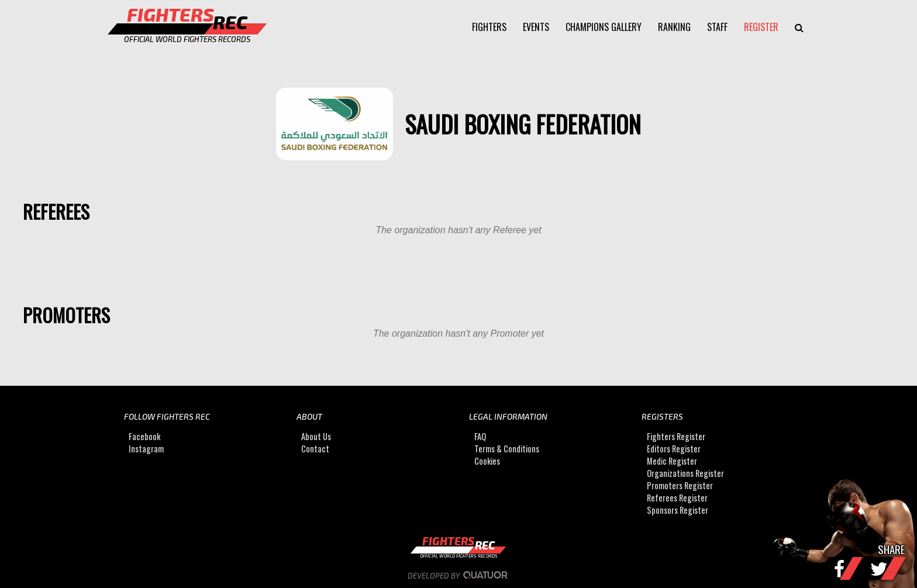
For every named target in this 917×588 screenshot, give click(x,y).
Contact (315, 449)
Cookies (487, 461)
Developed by (459, 576)
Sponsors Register (678, 510)
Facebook (144, 436)
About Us (316, 436)
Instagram (146, 449)
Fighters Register (676, 436)
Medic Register (672, 461)
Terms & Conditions (507, 449)
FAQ (480, 436)
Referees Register (677, 498)
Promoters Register (680, 485)
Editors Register (674, 449)
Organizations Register (685, 473)
